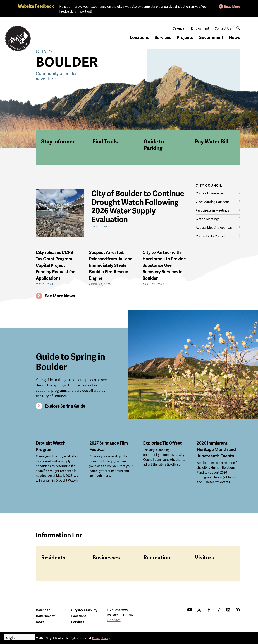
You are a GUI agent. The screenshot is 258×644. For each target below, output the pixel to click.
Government (211, 37)
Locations (139, 37)
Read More (232, 6)
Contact (114, 620)
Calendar (179, 28)
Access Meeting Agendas (214, 227)
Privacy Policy (101, 638)
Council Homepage (209, 193)
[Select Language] (19, 637)
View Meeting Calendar (212, 202)
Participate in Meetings (212, 210)
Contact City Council (211, 236)
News (234, 37)
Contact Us (223, 28)
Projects (185, 37)
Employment (200, 28)
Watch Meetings (208, 219)
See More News (60, 296)
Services (163, 37)
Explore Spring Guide (65, 406)
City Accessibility (84, 610)
